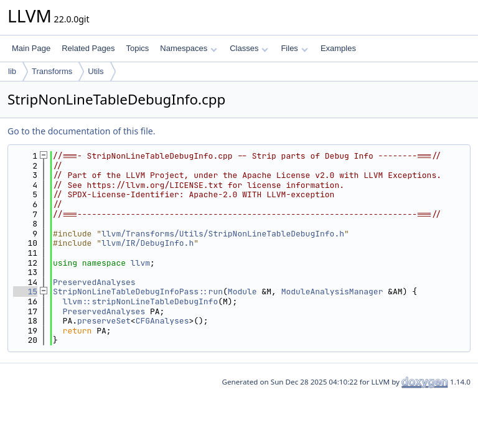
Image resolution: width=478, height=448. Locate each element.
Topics (137, 48)
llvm (140, 263)
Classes (249, 48)
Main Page (31, 48)
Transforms (52, 71)
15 (25, 292)
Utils (96, 71)
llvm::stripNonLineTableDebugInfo (141, 301)
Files (294, 48)
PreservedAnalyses (94, 282)
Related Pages (88, 48)
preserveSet (104, 321)
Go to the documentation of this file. (81, 131)
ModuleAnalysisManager (332, 292)
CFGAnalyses (162, 321)
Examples (338, 48)
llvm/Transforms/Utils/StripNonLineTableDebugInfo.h (223, 234)
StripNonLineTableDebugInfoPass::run (138, 292)
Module (242, 292)
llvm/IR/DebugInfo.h (148, 243)
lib (12, 71)
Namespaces (188, 48)
